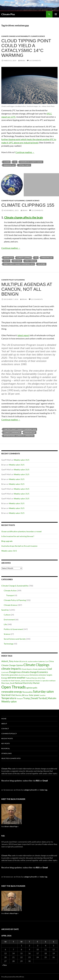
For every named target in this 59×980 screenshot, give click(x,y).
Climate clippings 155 (28, 205)
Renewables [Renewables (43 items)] (28, 692)
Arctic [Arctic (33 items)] (25, 661)
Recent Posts (7, 738)
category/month (30, 790)
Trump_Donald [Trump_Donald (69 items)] (31, 698)
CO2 (15, 162)
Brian (23, 60)
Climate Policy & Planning (13, 201)
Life (5, 624)
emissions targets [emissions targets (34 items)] (45, 675)
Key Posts (5, 743)
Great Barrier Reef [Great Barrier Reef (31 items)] (8, 681)
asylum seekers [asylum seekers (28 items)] (33, 661)
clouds (7, 162)
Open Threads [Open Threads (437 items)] (14, 687)
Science (7, 634)
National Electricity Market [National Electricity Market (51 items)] (27, 683)
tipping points (24, 165)
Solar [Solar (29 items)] (27, 695)
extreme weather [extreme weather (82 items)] (17, 678)
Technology (9, 644)
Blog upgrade (7, 541)
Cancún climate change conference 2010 (20, 429)
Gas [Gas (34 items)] (43, 678)
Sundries (5, 610)
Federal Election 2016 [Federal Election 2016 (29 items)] (34, 678)
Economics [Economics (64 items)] (43, 672)
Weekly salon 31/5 (22, 460)
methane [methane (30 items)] (52, 681)
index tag (43, 790)
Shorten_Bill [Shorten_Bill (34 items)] (20, 695)
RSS (38, 781)
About (4, 724)
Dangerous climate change (31, 162)
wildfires (42, 264)
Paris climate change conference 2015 (19, 264)
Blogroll (6, 748)
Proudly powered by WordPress (13, 977)
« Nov (4, 965)
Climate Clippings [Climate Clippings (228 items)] (36, 665)
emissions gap (9, 165)
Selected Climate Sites (11, 758)
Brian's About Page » (12, 826)
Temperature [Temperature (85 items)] (9, 698)
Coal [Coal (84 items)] (49, 669)
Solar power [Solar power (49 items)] (34, 695)
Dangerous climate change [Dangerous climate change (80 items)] (23, 672)
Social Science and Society (15, 639)
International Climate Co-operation (19, 436)
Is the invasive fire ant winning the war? (18, 536)
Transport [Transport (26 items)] (20, 698)
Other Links (6, 753)
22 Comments (37, 299)
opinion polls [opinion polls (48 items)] (32, 688)
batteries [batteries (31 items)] (42, 661)
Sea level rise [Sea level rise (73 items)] (8, 695)
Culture (7, 615)
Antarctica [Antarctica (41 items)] (18, 661)
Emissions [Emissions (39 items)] (34, 675)
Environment (9, 620)
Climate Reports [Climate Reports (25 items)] (27, 669)
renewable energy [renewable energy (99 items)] (12, 692)
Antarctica (8, 258)
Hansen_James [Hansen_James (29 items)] (20, 681)
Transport (10, 595)
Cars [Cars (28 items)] (47, 661)
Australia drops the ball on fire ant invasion (19, 546)
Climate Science (38, 36)
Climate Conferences (12, 432)
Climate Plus (8, 14)
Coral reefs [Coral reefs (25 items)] (5, 672)
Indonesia (17, 261)
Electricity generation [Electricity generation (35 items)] (10, 675)
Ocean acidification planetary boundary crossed (21, 531)
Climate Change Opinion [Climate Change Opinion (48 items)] (12, 665)
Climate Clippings (24, 258)
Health (7, 261)
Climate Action (10, 591)
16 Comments (35, 60)
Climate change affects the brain (24, 217)
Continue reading (25, 152)
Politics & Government (13, 629)
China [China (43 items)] (51, 661)
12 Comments (37, 210)
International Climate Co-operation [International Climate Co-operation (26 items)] (37, 681)
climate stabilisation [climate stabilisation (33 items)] (39, 669)
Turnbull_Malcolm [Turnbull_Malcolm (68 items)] (47, 698)
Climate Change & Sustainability (16, 36)
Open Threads (31, 261)
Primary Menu (56, 14)
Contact (5, 729)
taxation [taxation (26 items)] (43, 695)
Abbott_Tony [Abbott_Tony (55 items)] (7, 661)
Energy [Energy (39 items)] (4, 678)
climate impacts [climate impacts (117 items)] (11, 669)
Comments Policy (9, 734)
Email (45, 781)
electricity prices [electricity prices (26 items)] (24, 675)
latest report (23, 335)
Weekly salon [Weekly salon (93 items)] (9, 701)
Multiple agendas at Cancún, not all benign (27, 289)
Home (4, 719)
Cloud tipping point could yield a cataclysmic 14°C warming (26, 48)
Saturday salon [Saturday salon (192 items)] (43, 691)
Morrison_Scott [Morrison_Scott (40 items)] (8, 683)
